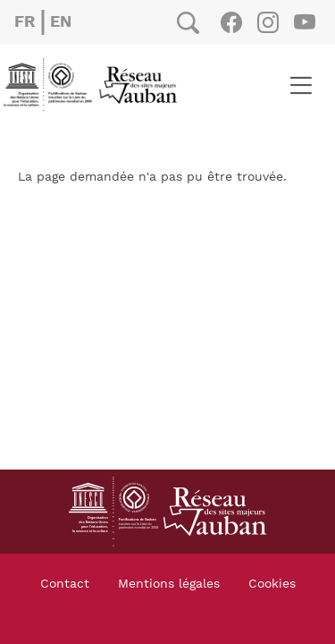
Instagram (268, 22)
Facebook (231, 22)
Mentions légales (169, 584)
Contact (65, 584)
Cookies (272, 584)
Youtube (304, 22)
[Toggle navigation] (301, 85)
